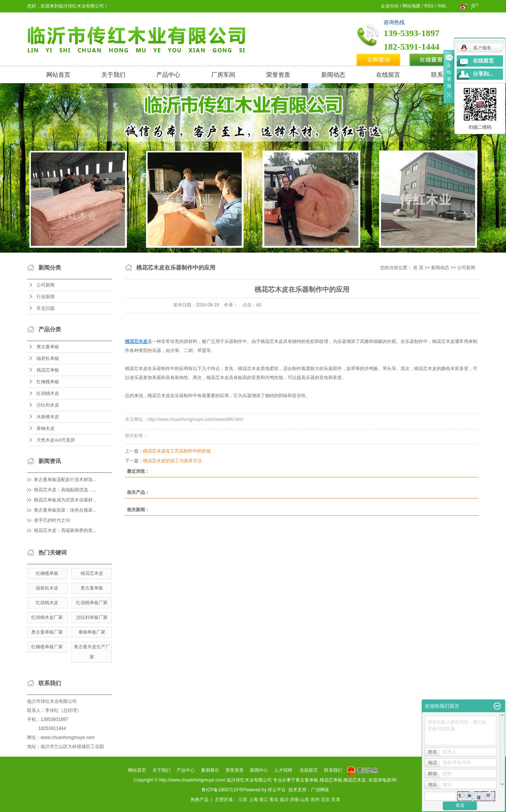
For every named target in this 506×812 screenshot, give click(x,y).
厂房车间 (223, 75)
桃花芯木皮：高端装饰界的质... (65, 530)
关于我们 (113, 75)
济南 (294, 800)
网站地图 (412, 6)
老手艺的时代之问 (52, 520)
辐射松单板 (48, 358)
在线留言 (388, 75)
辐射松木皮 (47, 588)
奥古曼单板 (48, 347)
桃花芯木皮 (92, 573)
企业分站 (390, 6)
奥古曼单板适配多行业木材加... (65, 480)
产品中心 (168, 75)
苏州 (315, 800)
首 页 (418, 268)
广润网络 (320, 790)
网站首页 (58, 75)
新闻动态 (333, 75)
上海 (253, 800)
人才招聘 (283, 770)
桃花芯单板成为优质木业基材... (65, 500)
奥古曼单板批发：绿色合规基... (65, 510)
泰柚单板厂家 (92, 632)
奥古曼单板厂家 (47, 632)
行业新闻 (46, 297)
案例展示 (210, 770)
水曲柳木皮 (48, 417)
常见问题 (46, 308)
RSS (429, 6)
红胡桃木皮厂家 (47, 617)
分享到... (483, 74)
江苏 (243, 800)
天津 (335, 800)
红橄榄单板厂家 (47, 647)
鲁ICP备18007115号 (222, 790)
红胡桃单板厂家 (92, 603)
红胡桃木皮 (48, 393)
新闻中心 (259, 770)
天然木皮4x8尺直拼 (56, 440)
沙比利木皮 (48, 405)
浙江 (264, 800)
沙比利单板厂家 (92, 617)
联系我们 (443, 75)
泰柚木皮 (46, 428)
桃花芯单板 (48, 370)
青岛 (274, 800)
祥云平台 (277, 790)
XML (442, 6)
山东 (305, 800)
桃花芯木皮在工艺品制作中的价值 (177, 451)
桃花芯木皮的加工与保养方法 (172, 461)
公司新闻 (46, 285)
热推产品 (200, 800)
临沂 (284, 800)
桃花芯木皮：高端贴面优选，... (65, 490)
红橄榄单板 (48, 382)
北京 (325, 800)
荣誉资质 (278, 75)
